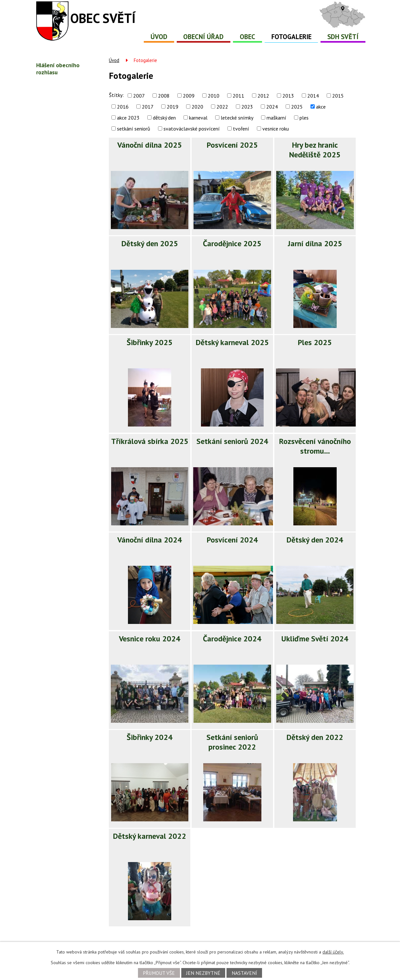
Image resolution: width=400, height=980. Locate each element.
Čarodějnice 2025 (232, 243)
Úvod (159, 37)
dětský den (164, 118)
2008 (164, 96)
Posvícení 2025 (232, 145)
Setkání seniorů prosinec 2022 (232, 742)
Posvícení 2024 (232, 540)
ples (304, 118)
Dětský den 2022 (315, 737)
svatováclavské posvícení (192, 129)
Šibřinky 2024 (150, 737)
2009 (189, 96)
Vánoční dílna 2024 (150, 540)
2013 (288, 96)
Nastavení (244, 973)
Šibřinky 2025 (150, 342)
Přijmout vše (159, 973)
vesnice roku (276, 129)
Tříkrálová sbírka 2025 (150, 441)
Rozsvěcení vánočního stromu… (315, 446)
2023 (247, 107)
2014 (313, 96)
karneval (198, 118)
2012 (263, 96)
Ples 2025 (315, 342)
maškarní (276, 118)
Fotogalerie (291, 37)
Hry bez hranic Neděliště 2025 (315, 150)
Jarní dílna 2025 (315, 243)
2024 (272, 107)
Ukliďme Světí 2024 (315, 639)
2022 (222, 107)
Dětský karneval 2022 (150, 836)
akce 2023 (128, 118)
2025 (297, 107)
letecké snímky (237, 118)
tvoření (241, 129)
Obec (247, 37)
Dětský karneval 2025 (232, 342)
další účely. (333, 952)
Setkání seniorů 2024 (232, 441)
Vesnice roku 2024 (150, 639)
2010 (214, 96)
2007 (139, 96)
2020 (197, 107)
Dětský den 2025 (150, 243)
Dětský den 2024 (315, 540)
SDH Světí (343, 37)
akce (321, 107)
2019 (173, 107)
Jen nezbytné (203, 973)
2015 (338, 96)
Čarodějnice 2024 (232, 639)
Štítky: (116, 95)
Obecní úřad (203, 37)
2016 (123, 107)
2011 (238, 96)
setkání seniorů (134, 129)
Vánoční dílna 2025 (150, 145)
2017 (148, 107)
